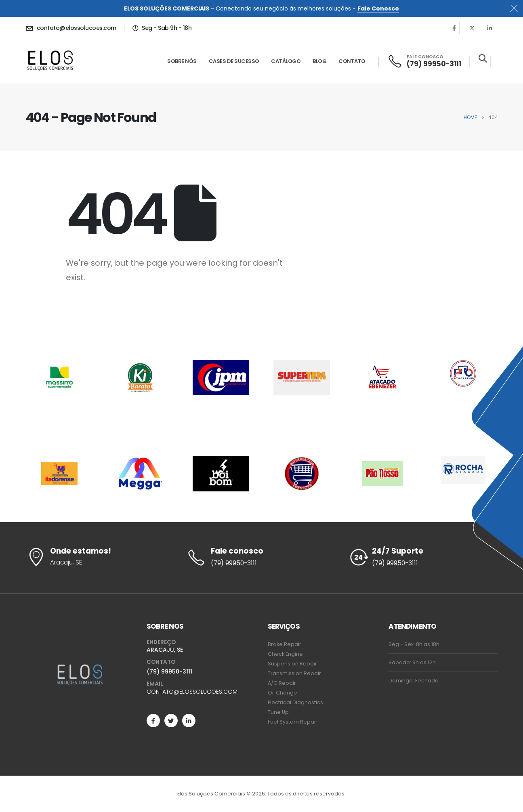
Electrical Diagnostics (295, 702)
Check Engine (285, 654)
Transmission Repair (294, 673)
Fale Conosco (378, 8)
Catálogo (286, 61)
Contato (352, 61)
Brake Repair (285, 644)
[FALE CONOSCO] (424, 61)
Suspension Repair (292, 664)
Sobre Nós (182, 61)
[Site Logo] (50, 62)
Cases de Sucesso (234, 61)
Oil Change (283, 693)
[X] (472, 28)
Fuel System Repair (293, 722)
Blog (319, 61)
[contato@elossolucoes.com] (71, 28)
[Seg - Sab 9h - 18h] (162, 28)
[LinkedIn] (490, 28)
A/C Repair (282, 683)
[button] (483, 58)
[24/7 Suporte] (423, 558)
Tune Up (278, 712)
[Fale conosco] (261, 558)
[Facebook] (454, 28)
